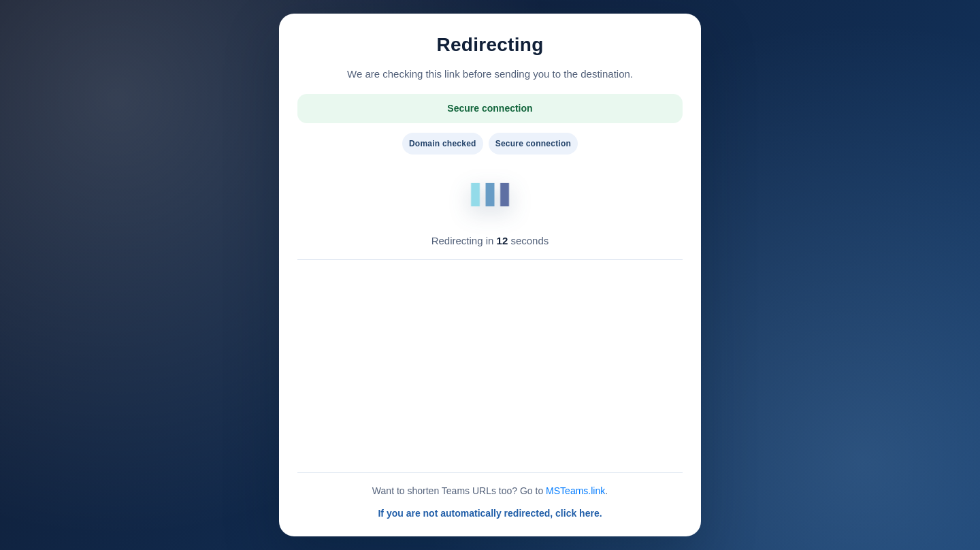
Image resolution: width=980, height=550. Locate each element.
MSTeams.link (575, 491)
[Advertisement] (490, 366)
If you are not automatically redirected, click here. (490, 513)
